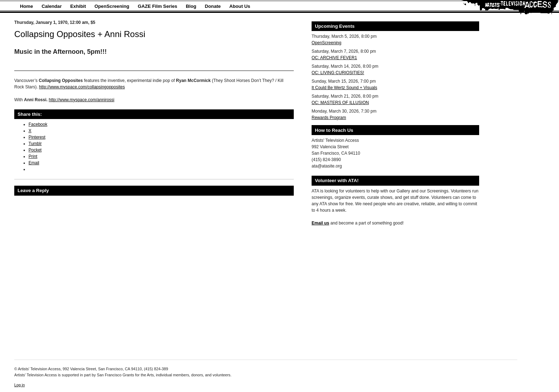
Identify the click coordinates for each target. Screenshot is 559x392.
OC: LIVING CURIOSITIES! (338, 73)
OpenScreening (112, 6)
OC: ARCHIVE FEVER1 (334, 58)
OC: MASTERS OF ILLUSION (340, 103)
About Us (240, 6)
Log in (19, 385)
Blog (191, 6)
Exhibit (78, 6)
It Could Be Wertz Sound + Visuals (344, 88)
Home (27, 6)
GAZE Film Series (158, 6)
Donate (213, 6)
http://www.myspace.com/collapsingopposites (82, 87)
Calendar (52, 6)
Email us (320, 223)
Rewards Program (329, 118)
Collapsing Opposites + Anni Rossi (80, 34)
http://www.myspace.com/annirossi (82, 100)
